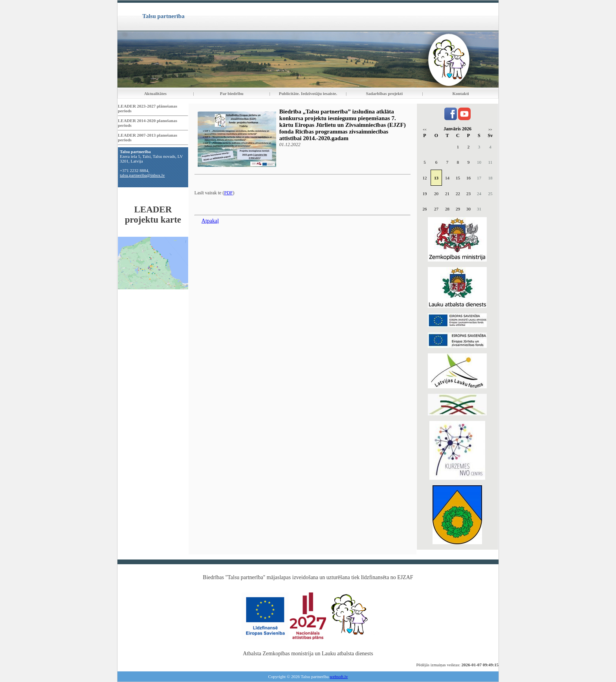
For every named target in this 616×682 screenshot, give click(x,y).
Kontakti (461, 93)
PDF (228, 193)
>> (490, 130)
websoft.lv (339, 677)
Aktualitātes (155, 93)
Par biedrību (232, 93)
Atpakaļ (210, 221)
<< (424, 130)
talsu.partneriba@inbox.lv (142, 175)
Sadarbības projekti (384, 93)
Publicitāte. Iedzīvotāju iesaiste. (308, 93)
